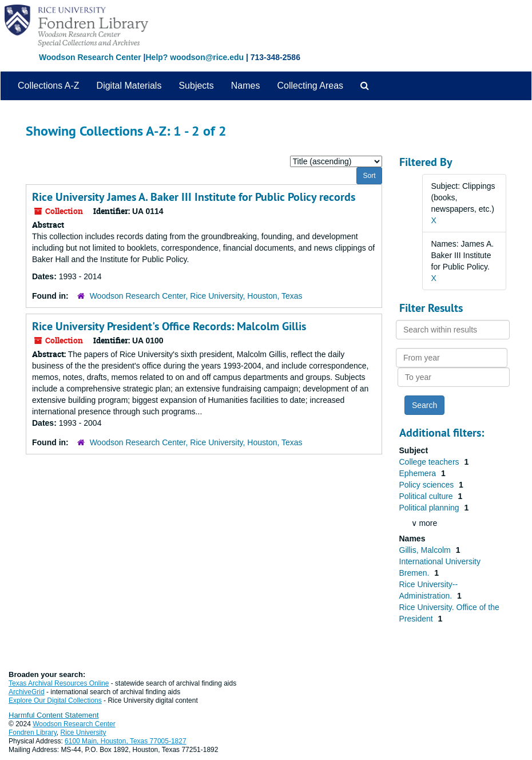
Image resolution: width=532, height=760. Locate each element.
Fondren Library (33, 733)
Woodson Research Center (90, 57)
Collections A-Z (49, 86)
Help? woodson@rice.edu (194, 57)
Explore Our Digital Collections (55, 700)
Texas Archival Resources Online (59, 683)
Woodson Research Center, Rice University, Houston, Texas (196, 296)
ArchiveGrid (27, 692)
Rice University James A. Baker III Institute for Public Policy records (194, 197)
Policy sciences (428, 485)
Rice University (84, 733)
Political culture (427, 496)
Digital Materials (129, 86)
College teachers (430, 462)
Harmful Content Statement (54, 715)
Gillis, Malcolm (426, 550)
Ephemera (419, 473)
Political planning (430, 508)
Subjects (196, 86)
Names (246, 86)
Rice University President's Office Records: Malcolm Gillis (169, 326)
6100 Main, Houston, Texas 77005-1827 (126, 741)
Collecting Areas (310, 86)
